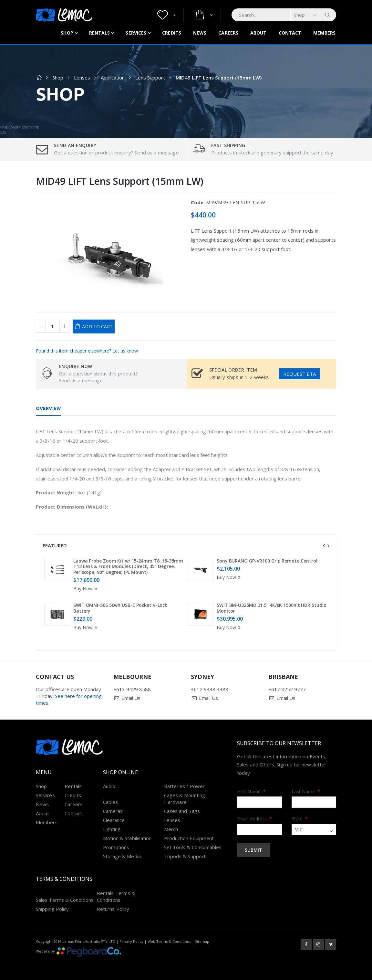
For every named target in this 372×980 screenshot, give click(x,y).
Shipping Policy (52, 909)
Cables (110, 802)
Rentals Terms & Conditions (116, 896)
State (300, 819)
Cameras (113, 811)
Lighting (112, 829)
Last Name (306, 791)
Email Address (254, 819)
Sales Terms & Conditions (65, 900)
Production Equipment (189, 838)
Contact (290, 33)
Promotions (116, 847)
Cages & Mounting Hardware (185, 799)
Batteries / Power (184, 786)
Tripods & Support (185, 856)
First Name (251, 791)
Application (113, 78)
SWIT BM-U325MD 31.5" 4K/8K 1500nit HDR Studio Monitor (272, 608)
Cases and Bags (182, 811)
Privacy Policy (131, 941)
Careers (228, 33)
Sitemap (202, 941)
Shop (67, 33)
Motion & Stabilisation (127, 838)
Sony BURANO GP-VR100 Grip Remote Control (267, 561)
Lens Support (150, 78)
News (200, 33)
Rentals (100, 33)
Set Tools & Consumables (193, 847)
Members (324, 33)
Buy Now (86, 589)
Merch (171, 829)
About (258, 33)
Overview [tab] (48, 408)
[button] (166, 15)
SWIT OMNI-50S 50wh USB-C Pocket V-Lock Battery (120, 608)
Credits (172, 33)
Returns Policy (113, 909)
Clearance (114, 820)
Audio (109, 786)
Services (136, 33)
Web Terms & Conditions (169, 941)
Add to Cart (97, 327)
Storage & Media (122, 856)
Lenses (82, 78)
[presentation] (324, 546)
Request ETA (300, 374)
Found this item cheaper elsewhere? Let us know (87, 351)
